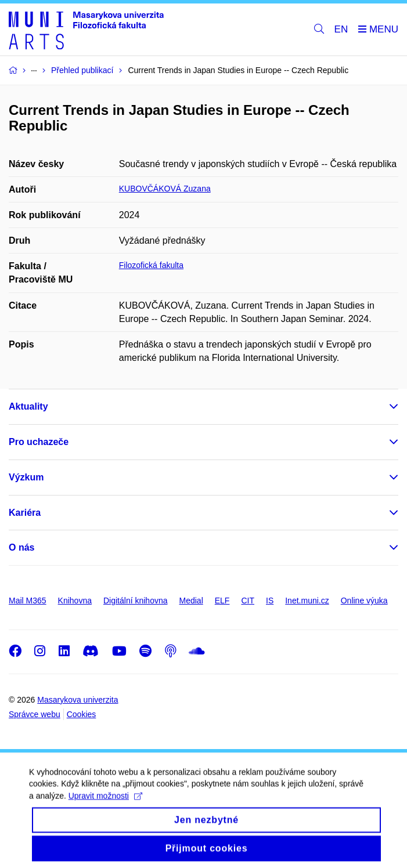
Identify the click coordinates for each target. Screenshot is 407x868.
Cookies (82, 714)
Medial (191, 601)
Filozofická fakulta (151, 265)
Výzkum (26, 477)
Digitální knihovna (136, 601)
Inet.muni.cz (307, 601)
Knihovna (75, 601)
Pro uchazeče (39, 442)
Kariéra (25, 513)
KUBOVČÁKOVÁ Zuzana (165, 189)
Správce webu (35, 714)
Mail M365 (28, 601)
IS (270, 601)
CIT (248, 601)
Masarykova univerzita (78, 700)
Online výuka (364, 601)
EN (341, 29)
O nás (21, 547)
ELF (222, 601)
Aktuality (28, 406)
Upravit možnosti (105, 806)
